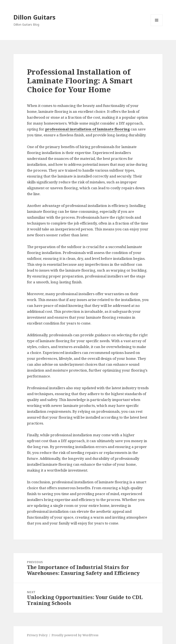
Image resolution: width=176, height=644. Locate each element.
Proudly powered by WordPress (75, 635)
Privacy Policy (37, 635)
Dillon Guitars (34, 17)
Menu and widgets (157, 26)
